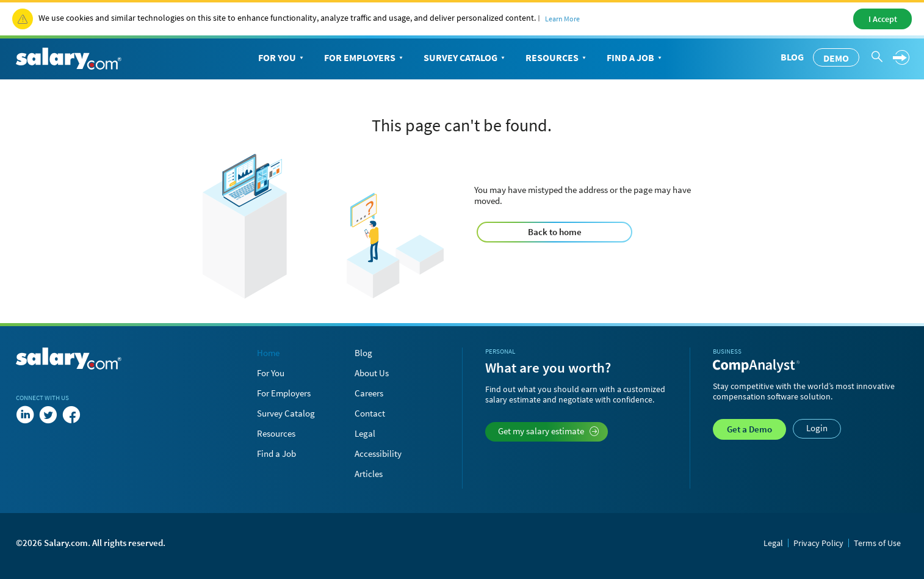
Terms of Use (877, 543)
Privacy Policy (818, 543)
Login (817, 428)
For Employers (365, 58)
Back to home (555, 232)
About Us (372, 373)
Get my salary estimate (548, 431)
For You (282, 58)
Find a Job (635, 58)
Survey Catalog (465, 58)
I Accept (883, 19)
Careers (369, 393)
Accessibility (378, 453)
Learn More (562, 19)
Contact (370, 413)
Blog (792, 57)
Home (268, 353)
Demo (836, 58)
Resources (557, 58)
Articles (369, 474)
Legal (365, 433)
